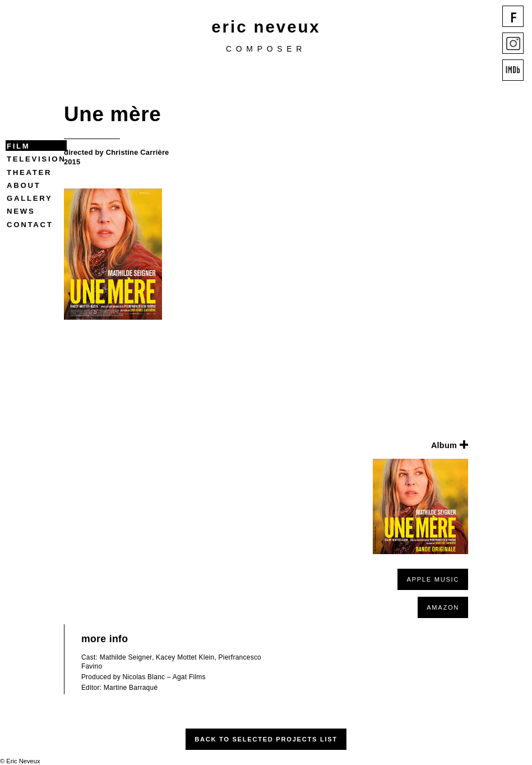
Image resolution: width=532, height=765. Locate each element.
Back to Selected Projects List (266, 739)
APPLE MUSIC (433, 579)
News (21, 211)
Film (18, 146)
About (24, 185)
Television (36, 159)
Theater (29, 172)
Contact (30, 225)
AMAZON (443, 607)
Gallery (29, 198)
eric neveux (266, 27)
